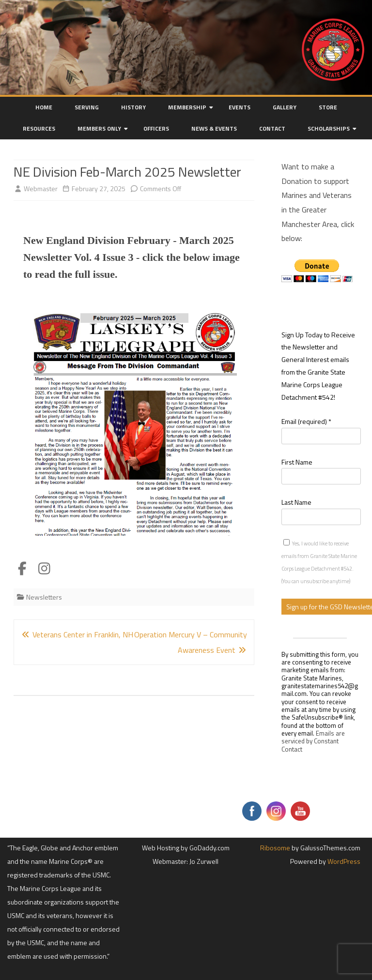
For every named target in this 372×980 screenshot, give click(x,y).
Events (240, 107)
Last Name (296, 502)
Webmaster (41, 188)
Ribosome (275, 848)
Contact (272, 128)
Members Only (99, 128)
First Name (297, 462)
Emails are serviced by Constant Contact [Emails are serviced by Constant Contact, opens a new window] (313, 741)
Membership (187, 107)
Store (328, 107)
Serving (87, 107)
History (133, 107)
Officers (156, 128)
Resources (39, 128)
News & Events (214, 128)
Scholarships (329, 128)
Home (44, 107)
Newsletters (44, 597)
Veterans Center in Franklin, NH (77, 634)
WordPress (343, 861)
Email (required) (306, 421)
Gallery (285, 107)
